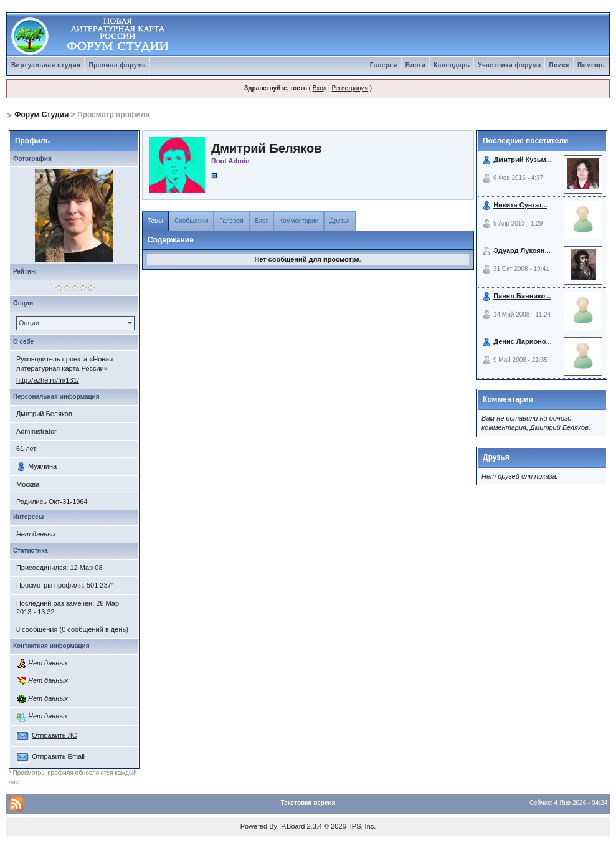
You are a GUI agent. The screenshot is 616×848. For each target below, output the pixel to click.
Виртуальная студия (46, 65)
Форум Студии (41, 115)
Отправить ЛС (54, 735)
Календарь (452, 65)
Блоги (415, 65)
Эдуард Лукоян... (522, 250)
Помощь (591, 65)
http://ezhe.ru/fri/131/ (48, 380)
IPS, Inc (362, 826)
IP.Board (292, 826)
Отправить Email (58, 756)
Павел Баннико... (522, 296)
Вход (320, 88)
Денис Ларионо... (523, 341)
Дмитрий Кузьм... (523, 160)
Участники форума (509, 65)
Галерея (384, 65)
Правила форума (117, 65)
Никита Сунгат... (520, 205)
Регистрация (349, 88)
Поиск (559, 65)
